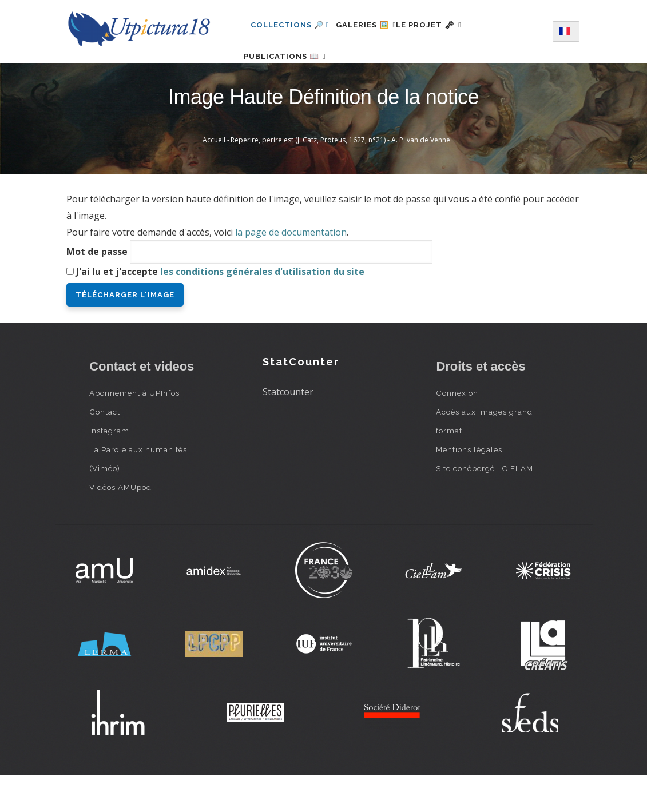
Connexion (457, 429)
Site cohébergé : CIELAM (485, 505)
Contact (105, 448)
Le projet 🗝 (449, 25)
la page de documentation (291, 269)
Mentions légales (469, 486)
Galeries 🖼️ (373, 25)
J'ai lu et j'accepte (220, 308)
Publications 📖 (292, 75)
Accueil (214, 176)
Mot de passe (97, 288)
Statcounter (288, 428)
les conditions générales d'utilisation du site (262, 308)
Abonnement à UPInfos (134, 429)
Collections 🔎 (290, 25)
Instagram (109, 467)
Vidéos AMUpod (120, 524)
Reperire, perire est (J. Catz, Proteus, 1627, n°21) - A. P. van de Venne (340, 176)
